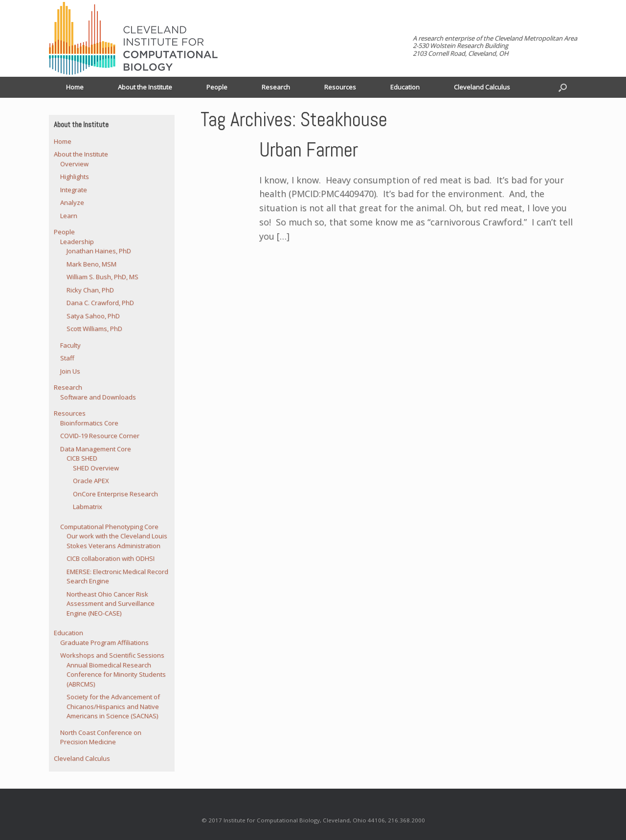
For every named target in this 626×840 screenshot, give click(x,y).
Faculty (70, 345)
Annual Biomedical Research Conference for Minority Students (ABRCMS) (116, 674)
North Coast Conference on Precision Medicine (101, 737)
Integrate (74, 190)
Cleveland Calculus (482, 87)
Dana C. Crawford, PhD (100, 303)
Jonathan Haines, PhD (99, 251)
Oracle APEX (91, 481)
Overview (74, 164)
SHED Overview (96, 468)
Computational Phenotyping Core (109, 527)
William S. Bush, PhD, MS (102, 277)
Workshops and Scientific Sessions (112, 655)
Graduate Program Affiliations (104, 642)
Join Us (70, 371)
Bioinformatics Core (89, 423)
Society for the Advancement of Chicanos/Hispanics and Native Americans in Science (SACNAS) (113, 706)
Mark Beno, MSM (91, 264)
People (217, 87)
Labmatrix (88, 507)
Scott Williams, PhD (94, 329)
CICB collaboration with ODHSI (111, 558)
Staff (67, 358)
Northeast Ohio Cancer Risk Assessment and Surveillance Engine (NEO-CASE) (111, 604)
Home (75, 87)
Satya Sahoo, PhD (93, 316)
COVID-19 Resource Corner (100, 436)
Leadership (77, 242)
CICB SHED (82, 458)
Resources (340, 87)
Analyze (72, 202)
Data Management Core (96, 449)
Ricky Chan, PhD (90, 290)
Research (276, 87)
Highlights (75, 177)
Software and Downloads (98, 397)
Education (405, 87)
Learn (69, 216)
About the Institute (145, 87)
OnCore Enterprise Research (115, 494)
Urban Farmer (309, 150)
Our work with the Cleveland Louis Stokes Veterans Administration (117, 541)
